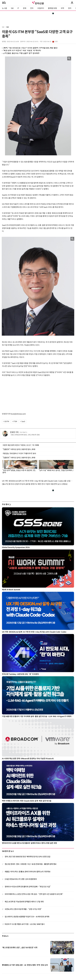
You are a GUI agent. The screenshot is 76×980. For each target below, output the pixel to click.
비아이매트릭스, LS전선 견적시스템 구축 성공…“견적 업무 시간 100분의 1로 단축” (34, 894)
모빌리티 (41, 8)
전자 (32, 8)
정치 (70, 8)
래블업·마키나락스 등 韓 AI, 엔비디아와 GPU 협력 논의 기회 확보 (28, 872)
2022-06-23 (50, 42)
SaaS (23, 421)
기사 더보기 (23, 432)
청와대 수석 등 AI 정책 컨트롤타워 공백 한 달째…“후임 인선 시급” (28, 887)
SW (12, 8)
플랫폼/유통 (52, 8)
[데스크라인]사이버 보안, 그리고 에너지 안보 (25, 435)
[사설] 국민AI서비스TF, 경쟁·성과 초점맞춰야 (21, 879)
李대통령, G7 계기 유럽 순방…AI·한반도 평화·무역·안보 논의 (25, 965)
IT (18, 8)
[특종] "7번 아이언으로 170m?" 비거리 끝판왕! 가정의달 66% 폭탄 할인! (30, 48)
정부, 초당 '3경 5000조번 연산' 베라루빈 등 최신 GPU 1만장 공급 (28, 857)
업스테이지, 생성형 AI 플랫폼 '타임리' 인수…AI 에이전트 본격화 (27, 917)
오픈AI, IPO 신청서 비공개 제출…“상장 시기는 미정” (23, 909)
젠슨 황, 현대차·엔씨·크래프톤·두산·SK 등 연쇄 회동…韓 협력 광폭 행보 (31, 864)
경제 (24, 8)
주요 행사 (6, 504)
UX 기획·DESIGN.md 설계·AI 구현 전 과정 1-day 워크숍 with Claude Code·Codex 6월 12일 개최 (38, 481)
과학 (62, 8)
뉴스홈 (4, 8)
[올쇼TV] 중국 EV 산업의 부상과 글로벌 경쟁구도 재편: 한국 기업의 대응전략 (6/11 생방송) (35, 484)
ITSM (15, 421)
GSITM (7, 421)
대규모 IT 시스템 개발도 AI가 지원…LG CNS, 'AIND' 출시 (25, 924)
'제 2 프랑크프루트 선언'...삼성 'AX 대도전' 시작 (20, 948)
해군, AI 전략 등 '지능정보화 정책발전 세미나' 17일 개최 (24, 902)
